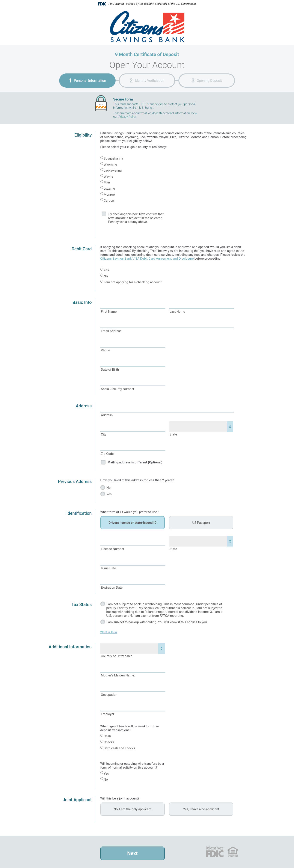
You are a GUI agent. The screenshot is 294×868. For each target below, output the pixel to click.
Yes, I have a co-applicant (201, 809)
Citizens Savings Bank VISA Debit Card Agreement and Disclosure (147, 259)
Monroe (109, 195)
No (106, 276)
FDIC (215, 852)
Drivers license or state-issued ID (132, 523)
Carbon (109, 201)
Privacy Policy (127, 117)
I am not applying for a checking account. (133, 282)
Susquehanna (114, 158)
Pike (107, 183)
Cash (107, 736)
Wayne (109, 177)
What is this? (109, 632)
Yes (106, 270)
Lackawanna (113, 171)
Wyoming (110, 164)
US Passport (201, 523)
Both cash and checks (119, 748)
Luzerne (109, 189)
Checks (109, 742)
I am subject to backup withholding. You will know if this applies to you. (157, 622)
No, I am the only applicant (133, 809)
